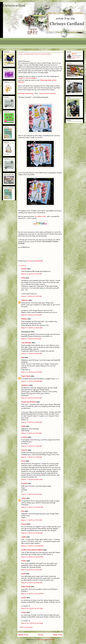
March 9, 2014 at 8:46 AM (32, 583)
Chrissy (75, 54)
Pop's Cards (26, 376)
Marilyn (24, 319)
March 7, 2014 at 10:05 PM (32, 546)
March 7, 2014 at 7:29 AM (32, 446)
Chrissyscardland (14, 5)
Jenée (23, 574)
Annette (24, 483)
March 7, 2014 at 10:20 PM (32, 557)
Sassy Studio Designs (47, 93)
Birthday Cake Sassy (26, 93)
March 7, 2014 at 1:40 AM (32, 296)
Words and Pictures (29, 402)
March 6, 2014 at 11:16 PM (32, 274)
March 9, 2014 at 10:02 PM (32, 594)
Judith (24, 537)
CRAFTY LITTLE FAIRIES (27, 78)
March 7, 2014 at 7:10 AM (31, 433)
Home (41, 635)
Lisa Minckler (26, 343)
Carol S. (24, 450)
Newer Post (23, 635)
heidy (23, 426)
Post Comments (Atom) (46, 640)
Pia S (23, 461)
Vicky (23, 278)
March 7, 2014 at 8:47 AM (32, 494)
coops (24, 598)
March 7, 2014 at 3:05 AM (32, 328)
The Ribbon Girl (40, 216)
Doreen (24, 269)
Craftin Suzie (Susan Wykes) (32, 550)
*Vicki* (24, 561)
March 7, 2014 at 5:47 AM (32, 398)
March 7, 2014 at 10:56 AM (32, 507)
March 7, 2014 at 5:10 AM (32, 372)
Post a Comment (26, 627)
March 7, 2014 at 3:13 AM (31, 339)
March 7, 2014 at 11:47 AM (32, 520)
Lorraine (24, 437)
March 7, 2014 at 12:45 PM (32, 533)
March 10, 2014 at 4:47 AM (32, 608)
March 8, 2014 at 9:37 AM (32, 570)
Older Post (58, 635)
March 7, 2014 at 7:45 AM (32, 457)
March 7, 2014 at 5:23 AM (32, 381)
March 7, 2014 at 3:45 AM (32, 354)
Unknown (25, 300)
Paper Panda (26, 587)
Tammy (24, 524)
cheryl (23, 498)
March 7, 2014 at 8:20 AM (32, 479)
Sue (23, 357)
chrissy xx (25, 385)
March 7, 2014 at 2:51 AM (31, 315)
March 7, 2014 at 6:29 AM (32, 422)
